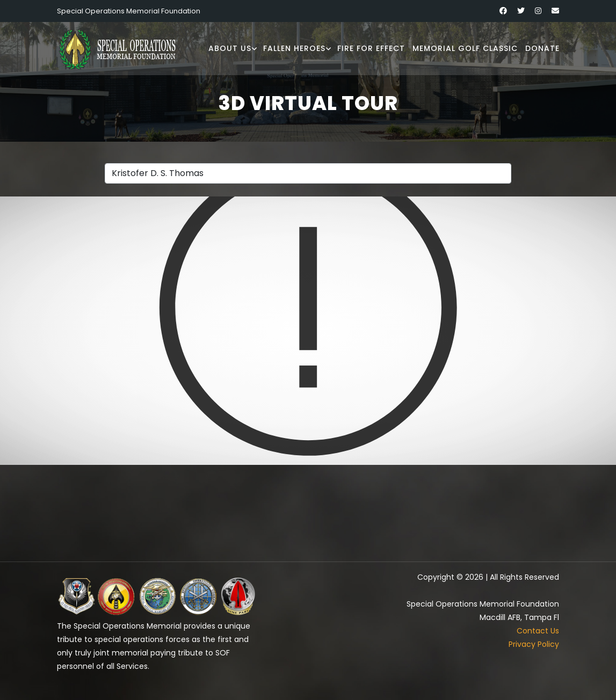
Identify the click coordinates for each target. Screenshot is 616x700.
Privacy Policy (534, 644)
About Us (230, 48)
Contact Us (538, 631)
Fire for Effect (371, 48)
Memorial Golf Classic (465, 48)
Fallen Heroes (294, 48)
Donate (542, 48)
